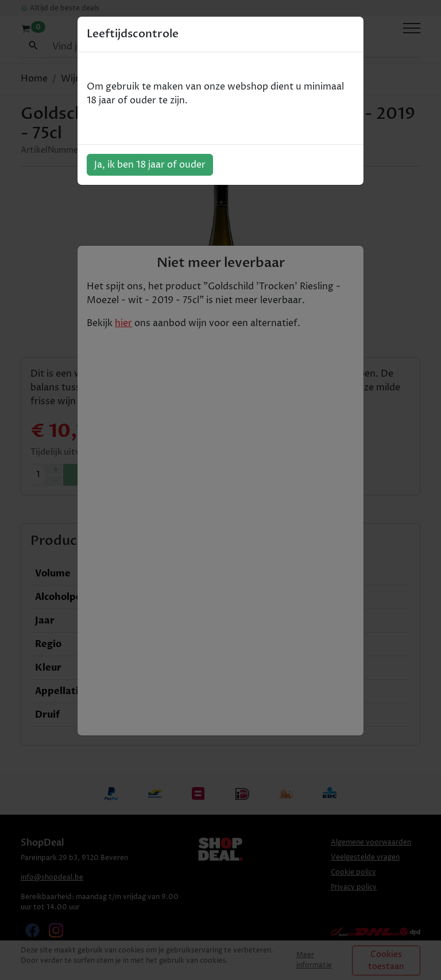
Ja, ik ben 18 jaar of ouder (150, 165)
